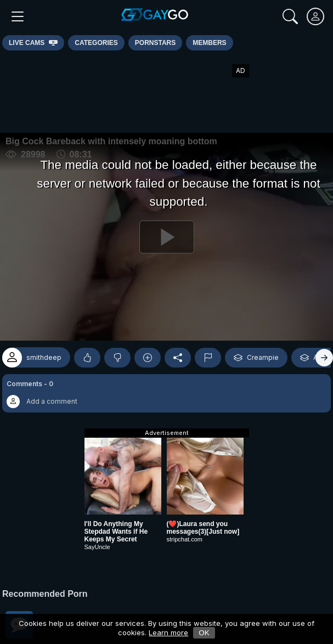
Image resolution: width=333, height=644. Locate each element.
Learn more (168, 632)
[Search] (290, 16)
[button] (166, 393)
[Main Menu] (18, 16)
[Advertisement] (167, 92)
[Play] (166, 237)
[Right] (324, 358)
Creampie (256, 358)
